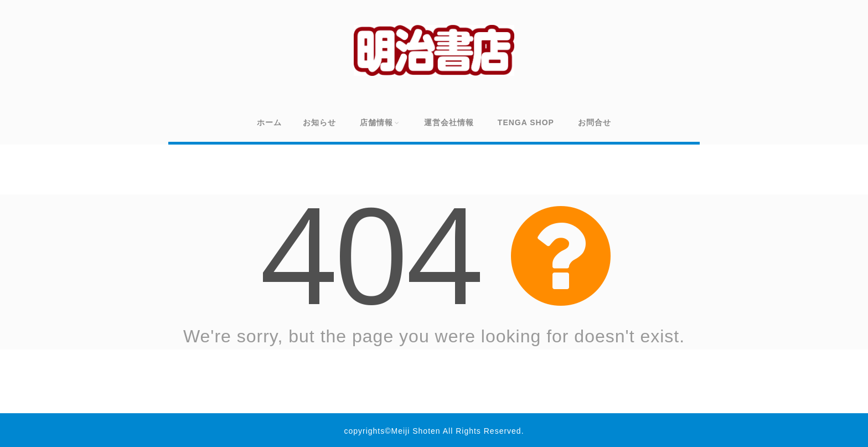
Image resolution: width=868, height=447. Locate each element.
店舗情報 (380, 122)
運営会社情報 (449, 122)
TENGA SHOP (526, 122)
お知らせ (319, 122)
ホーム (269, 122)
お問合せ (595, 122)
